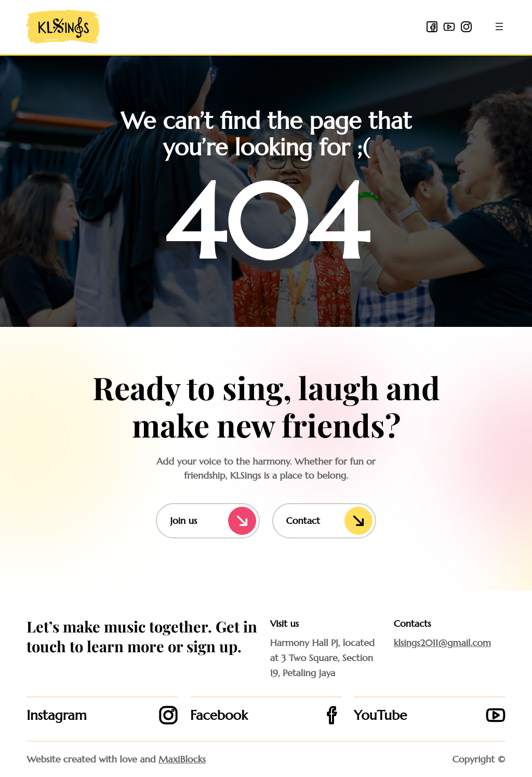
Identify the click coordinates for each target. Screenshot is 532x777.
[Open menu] (499, 27)
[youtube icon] (449, 27)
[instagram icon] (466, 27)
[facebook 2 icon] (432, 27)
